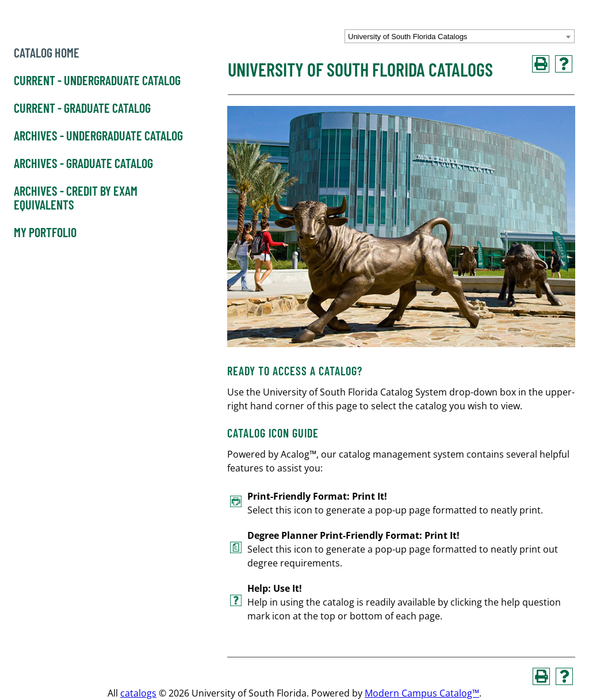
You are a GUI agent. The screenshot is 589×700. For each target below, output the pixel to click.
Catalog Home (47, 53)
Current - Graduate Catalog (82, 108)
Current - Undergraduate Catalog (97, 81)
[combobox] (460, 36)
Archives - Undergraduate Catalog (98, 136)
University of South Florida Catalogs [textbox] (408, 37)
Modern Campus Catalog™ (422, 693)
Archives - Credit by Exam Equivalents (76, 198)
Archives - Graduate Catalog (83, 163)
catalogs (138, 693)
